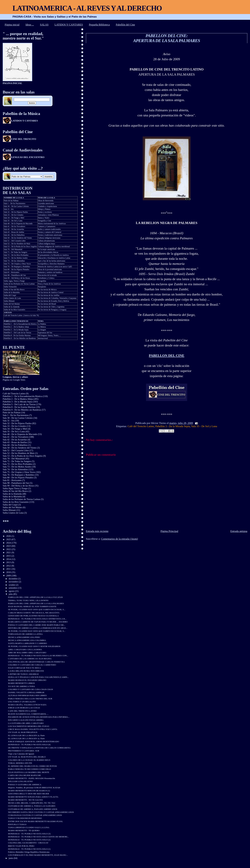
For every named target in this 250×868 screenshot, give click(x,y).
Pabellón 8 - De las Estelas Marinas (17, 335)
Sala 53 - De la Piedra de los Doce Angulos (23, 456)
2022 (9, 549)
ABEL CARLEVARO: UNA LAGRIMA (25, 649)
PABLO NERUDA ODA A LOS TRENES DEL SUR (30, 699)
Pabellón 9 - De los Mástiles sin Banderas (22, 410)
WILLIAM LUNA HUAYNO (20, 781)
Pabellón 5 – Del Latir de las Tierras (18, 333)
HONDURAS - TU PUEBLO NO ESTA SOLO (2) (29, 840)
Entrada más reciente (97, 531)
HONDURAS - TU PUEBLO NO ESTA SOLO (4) (29, 745)
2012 (9, 566)
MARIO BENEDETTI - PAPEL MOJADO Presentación (31, 778)
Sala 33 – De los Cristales (14, 215)
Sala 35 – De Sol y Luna (13, 221)
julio (11, 594)
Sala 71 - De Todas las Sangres (16, 252)
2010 (9, 572)
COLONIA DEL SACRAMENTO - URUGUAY (28, 843)
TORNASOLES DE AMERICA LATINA (25, 634)
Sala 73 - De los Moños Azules (17, 467)
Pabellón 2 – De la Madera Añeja (16, 327)
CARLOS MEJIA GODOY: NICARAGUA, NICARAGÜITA (34, 613)
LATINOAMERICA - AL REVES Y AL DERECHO (87, 8)
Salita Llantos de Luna (12, 298)
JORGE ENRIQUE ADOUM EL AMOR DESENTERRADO (33, 741)
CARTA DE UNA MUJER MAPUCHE (24, 775)
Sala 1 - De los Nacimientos (16, 415)
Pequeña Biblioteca (99, 25)
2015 (9, 556)
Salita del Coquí (10, 295)
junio (11, 858)
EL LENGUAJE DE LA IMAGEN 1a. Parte (26, 738)
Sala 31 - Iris (9, 209)
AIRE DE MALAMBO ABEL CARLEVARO (27, 653)
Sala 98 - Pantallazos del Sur (16, 483)
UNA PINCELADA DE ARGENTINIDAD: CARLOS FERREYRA (36, 662)
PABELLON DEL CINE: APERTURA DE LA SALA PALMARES (167, 38)
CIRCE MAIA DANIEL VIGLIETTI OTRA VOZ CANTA (33, 729)
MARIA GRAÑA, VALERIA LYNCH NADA (27, 705)
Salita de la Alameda (12, 307)
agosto (12, 591)
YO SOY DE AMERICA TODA (21, 686)
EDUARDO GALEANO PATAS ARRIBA (26, 720)
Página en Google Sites (15, 378)
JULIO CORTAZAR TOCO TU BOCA (24, 668)
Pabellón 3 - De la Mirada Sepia (173, 426)
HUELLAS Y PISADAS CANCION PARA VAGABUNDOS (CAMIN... (38, 677)
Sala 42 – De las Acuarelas (14, 229)
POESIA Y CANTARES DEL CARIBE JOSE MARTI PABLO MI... (37, 625)
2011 (9, 569)
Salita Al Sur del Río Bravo (14, 290)
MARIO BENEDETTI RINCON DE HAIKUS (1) (29, 791)
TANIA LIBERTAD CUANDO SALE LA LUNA (29, 827)
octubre (12, 585)
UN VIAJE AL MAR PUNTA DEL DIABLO (27, 757)
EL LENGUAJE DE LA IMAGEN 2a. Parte (26, 735)
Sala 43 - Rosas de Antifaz (15, 442)
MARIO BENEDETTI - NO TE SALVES (25, 800)
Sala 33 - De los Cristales (14, 426)
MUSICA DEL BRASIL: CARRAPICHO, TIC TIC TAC (32, 803)
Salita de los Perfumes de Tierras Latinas (19, 284)
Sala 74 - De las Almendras (15, 469)
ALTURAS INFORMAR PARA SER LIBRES (27, 695)
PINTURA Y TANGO (17, 824)
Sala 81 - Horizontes (12, 272)
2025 (9, 539)
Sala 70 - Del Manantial (14, 459)
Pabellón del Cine (125, 25)
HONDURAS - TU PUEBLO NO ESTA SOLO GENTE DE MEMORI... (38, 837)
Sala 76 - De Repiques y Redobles (18, 475)
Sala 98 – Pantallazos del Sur (15, 275)
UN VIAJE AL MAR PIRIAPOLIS (23, 732)
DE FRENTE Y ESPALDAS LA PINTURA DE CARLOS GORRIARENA (39, 748)
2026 (9, 536)
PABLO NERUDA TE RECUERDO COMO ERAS (29, 769)
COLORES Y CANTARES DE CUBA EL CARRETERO (32, 665)
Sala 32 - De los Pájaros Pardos (17, 423)
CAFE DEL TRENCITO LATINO (22, 711)
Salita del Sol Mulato (12, 304)
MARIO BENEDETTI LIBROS (21, 683)
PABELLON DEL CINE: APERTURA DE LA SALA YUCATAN (35, 597)
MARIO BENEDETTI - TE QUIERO (24, 830)
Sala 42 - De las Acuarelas (15, 440)
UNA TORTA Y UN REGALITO (22, 702)
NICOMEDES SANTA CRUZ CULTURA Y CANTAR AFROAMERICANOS (41, 812)
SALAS (44, 25)
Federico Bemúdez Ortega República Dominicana (29, 852)
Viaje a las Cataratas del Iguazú (21, 754)
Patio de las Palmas (11, 201)
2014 (9, 559)
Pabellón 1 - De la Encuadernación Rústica (22, 396)
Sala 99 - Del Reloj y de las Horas (18, 486)
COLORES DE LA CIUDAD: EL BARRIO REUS (29, 760)
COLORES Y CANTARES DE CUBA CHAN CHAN (30, 689)
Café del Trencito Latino (141, 426)
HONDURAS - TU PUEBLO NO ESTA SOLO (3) (29, 834)
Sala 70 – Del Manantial (13, 249)
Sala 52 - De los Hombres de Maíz (19, 453)
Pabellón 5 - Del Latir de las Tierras (19, 404)
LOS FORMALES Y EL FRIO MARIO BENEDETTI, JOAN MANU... (38, 855)
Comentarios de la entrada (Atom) (119, 539)
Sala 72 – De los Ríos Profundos (16, 255)
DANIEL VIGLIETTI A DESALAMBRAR (26, 692)
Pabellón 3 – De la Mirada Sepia (16, 330)
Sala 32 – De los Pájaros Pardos (16, 212)
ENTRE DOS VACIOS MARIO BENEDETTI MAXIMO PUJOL (35, 821)
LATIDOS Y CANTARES (69, 25)
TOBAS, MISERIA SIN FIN (20, 763)
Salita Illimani (9, 301)
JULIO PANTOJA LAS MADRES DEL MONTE (29, 772)
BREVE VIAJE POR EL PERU (21, 846)
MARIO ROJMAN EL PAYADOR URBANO (27, 680)
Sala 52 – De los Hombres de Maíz (17, 244)
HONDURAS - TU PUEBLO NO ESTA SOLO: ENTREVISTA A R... (37, 619)
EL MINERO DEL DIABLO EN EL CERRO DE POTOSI (32, 766)
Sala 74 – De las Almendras (14, 261)
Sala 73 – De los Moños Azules (16, 258)
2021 (9, 552)
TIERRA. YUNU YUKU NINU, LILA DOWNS (28, 600)
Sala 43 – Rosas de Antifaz (14, 232)
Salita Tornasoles (10, 287)
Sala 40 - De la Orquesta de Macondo (20, 434)
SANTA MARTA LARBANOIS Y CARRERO (27, 643)
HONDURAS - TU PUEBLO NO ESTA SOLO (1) (29, 849)
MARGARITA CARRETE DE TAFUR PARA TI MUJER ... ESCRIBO (38, 622)
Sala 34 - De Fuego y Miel (15, 429)
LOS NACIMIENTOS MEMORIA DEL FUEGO (29, 726)
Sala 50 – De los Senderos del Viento (18, 238)
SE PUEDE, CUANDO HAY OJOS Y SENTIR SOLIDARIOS (34, 646)
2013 (9, 562)
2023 (9, 546)
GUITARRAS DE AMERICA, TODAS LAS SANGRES (32, 806)
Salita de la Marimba (12, 292)
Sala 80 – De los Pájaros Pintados (17, 269)
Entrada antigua (239, 531)
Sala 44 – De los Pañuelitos (14, 235)
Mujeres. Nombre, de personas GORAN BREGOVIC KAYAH (34, 788)
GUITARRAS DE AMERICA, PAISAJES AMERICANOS (33, 809)
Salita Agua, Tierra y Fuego (14, 281)
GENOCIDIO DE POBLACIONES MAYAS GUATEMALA (33, 616)
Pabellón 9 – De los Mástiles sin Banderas (20, 338)
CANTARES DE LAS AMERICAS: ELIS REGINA (30, 659)
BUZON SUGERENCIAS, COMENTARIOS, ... (28, 714)
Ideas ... (30, 25)
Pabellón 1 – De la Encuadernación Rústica (20, 324)
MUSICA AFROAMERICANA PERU (24, 637)
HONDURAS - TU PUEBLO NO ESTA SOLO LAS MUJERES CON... (38, 656)
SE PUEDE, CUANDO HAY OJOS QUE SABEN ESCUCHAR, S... (37, 609)
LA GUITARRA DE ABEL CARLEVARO (26, 723)
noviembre (14, 582)
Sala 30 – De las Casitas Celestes (16, 206)
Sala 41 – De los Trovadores (15, 226)
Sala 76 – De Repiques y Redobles (17, 267)
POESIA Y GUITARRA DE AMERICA (25, 785)
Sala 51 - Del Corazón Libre (16, 450)
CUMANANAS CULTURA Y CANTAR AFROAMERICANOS (35, 815)
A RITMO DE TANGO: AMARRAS (23, 674)
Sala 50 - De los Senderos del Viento (20, 448)
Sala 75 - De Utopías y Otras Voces (19, 472)
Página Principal (169, 531)
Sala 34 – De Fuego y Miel (14, 218)
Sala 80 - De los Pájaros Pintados (18, 478)
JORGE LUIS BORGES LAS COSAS (24, 708)
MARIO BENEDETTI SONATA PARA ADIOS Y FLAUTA (33, 797)
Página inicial (12, 25)
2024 (9, 543)
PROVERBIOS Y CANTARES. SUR (24, 751)
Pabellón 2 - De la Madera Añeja (18, 399)
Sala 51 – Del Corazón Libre (15, 241)
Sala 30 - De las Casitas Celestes (18, 418)
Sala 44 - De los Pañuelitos (15, 445)
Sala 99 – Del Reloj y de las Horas (17, 278)
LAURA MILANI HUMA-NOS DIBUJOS (26, 671)
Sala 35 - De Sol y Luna (204, 426)
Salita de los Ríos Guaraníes (15, 310)
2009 (9, 576)
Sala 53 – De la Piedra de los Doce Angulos (20, 246)
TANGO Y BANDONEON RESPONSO (25, 818)
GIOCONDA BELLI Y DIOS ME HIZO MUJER (28, 794)
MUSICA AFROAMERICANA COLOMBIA (27, 640)
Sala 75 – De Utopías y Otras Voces (17, 264)
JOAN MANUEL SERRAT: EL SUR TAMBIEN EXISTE (32, 606)
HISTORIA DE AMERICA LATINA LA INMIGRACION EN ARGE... (38, 628)
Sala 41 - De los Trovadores (16, 437)
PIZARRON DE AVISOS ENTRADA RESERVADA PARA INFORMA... (39, 717)
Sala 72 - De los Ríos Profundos (17, 464)
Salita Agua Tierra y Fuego (15, 488)
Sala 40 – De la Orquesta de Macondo (18, 224)
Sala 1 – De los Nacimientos (15, 203)
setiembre (13, 588)
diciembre (13, 579)
